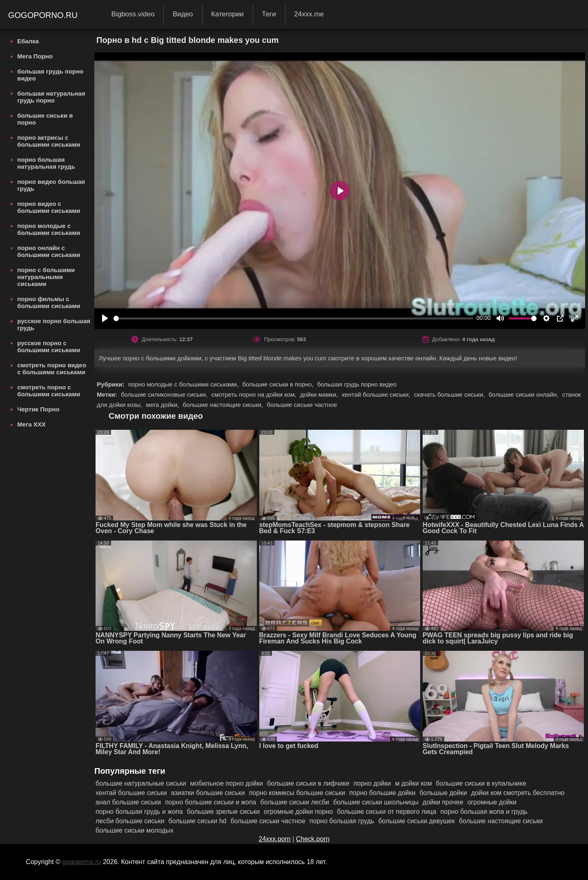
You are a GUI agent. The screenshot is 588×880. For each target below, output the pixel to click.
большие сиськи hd (198, 821)
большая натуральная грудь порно (51, 97)
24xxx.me (309, 14)
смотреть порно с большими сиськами (49, 391)
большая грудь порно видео (50, 75)
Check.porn (313, 839)
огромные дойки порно (298, 812)
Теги (269, 14)
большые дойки (443, 793)
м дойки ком (413, 783)
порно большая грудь (342, 821)
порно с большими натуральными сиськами (46, 277)
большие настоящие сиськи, (224, 405)
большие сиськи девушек (416, 821)
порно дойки (372, 783)
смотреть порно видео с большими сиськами (52, 369)
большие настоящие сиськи (501, 821)
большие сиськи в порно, (278, 384)
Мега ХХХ (31, 424)
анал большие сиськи (128, 802)
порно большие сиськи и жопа (210, 802)
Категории (227, 14)
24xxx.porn (274, 839)
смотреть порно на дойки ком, (254, 394)
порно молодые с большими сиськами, (184, 384)
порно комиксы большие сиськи (297, 793)
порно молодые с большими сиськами (49, 229)
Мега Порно (35, 56)
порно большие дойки (382, 793)
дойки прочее (443, 802)
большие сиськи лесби (295, 802)
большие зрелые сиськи (224, 812)
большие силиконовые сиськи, (165, 394)
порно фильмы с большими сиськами (49, 302)
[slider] (293, 318)
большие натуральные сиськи (141, 783)
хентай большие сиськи (131, 793)
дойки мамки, (320, 394)
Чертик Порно (38, 409)
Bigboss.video (133, 14)
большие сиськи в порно (45, 119)
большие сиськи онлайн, (525, 394)
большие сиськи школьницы (376, 802)
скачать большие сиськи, (450, 394)
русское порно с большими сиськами (49, 346)
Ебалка (28, 41)
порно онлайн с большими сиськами (49, 251)
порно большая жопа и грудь (484, 812)
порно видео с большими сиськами (49, 207)
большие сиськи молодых (135, 830)
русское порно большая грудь (54, 324)
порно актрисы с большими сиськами (49, 141)
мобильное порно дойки (227, 783)
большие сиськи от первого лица (386, 812)
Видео (183, 14)
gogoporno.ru (44, 15)
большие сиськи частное (302, 405)
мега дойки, (163, 405)
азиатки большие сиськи (208, 793)
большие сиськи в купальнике (481, 783)
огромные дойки (492, 802)
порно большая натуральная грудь (46, 163)
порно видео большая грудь (51, 185)
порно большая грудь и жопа (139, 812)
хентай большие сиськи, (377, 394)
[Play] (105, 318)
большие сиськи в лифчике (308, 783)
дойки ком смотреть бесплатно (518, 793)
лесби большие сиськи (130, 821)
